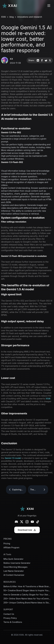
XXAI (4, 17)
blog (12, 17)
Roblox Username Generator (17, 563)
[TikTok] (38, 522)
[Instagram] (27, 522)
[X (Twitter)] (22, 522)
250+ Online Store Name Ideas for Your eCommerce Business (27, 599)
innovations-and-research (30, 17)
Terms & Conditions (13, 622)
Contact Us (9, 614)
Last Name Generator (14, 571)
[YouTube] (32, 522)
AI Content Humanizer (14, 575)
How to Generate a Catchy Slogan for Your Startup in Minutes (27, 595)
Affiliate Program (11, 547)
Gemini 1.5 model (13, 458)
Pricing (7, 543)
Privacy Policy (10, 618)
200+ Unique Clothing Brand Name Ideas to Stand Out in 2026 (27, 603)
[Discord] (16, 522)
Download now (27, 530)
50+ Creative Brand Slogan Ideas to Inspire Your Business (27, 590)
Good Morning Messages (15, 567)
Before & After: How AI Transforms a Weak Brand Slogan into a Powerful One (27, 586)
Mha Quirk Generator (13, 559)
